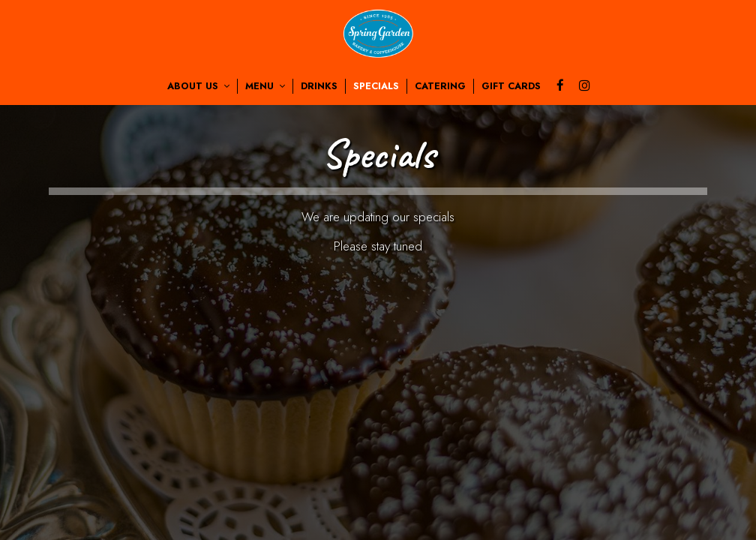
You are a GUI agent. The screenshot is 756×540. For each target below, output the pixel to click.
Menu (265, 86)
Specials (376, 86)
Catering (440, 86)
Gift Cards (511, 86)
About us (198, 86)
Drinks (319, 86)
